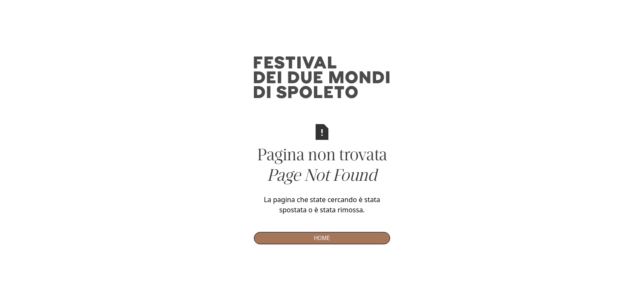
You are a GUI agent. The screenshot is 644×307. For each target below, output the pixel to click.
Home (322, 238)
